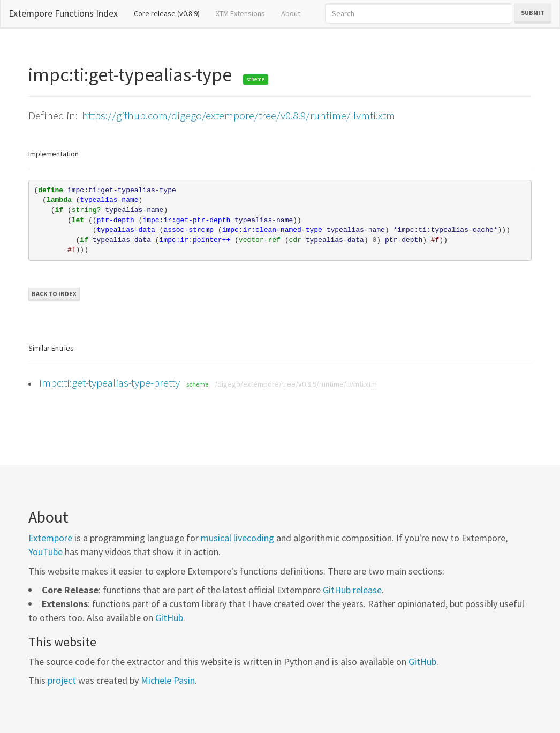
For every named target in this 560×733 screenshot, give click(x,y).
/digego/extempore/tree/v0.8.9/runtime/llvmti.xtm (296, 384)
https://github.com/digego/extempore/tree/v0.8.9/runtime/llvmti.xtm (239, 115)
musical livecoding (237, 538)
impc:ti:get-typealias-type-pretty (109, 383)
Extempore (50, 538)
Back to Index (54, 294)
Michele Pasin (168, 680)
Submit (533, 13)
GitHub (169, 618)
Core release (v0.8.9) (171, 13)
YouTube (46, 552)
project (62, 680)
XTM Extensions (240, 13)
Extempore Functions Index (63, 13)
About (291, 13)
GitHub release (352, 590)
